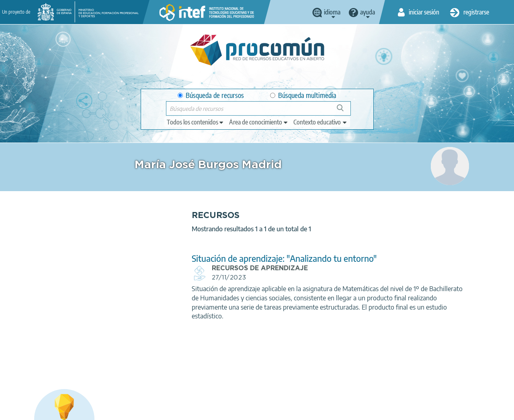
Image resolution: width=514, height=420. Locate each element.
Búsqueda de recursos (211, 95)
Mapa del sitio (294, 410)
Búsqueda (345, 111)
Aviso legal (90, 410)
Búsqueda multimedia (303, 95)
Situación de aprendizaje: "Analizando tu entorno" (231, 258)
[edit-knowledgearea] (259, 122)
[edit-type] (196, 122)
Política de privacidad (140, 410)
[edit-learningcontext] (320, 122)
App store (210, 379)
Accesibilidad (250, 410)
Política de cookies (200, 410)
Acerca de (53, 410)
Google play (279, 379)
